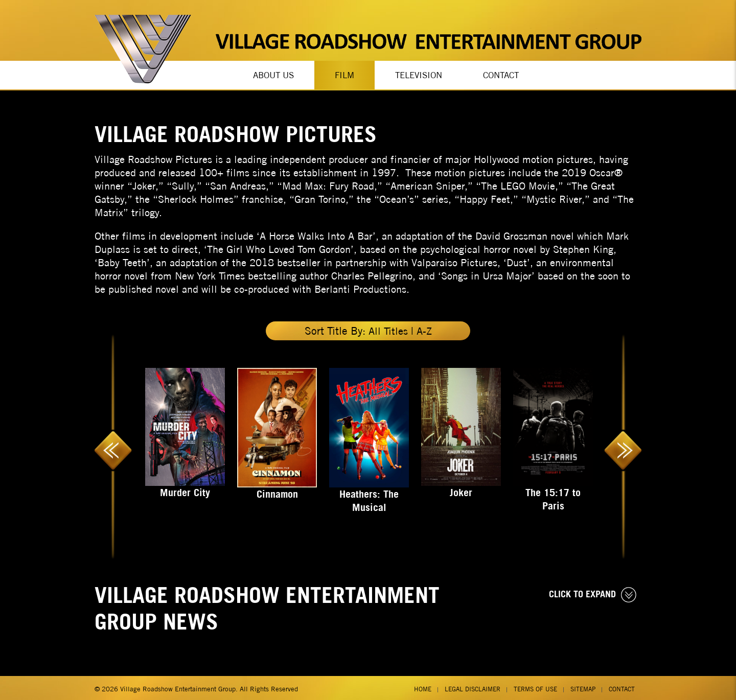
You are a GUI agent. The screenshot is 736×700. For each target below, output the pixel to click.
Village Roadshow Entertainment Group (178, 686)
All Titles (387, 328)
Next (623, 445)
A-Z (425, 328)
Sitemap (583, 686)
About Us (273, 74)
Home (423, 686)
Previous (113, 445)
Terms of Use (535, 686)
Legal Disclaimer (473, 686)
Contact (501, 74)
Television (419, 74)
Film (344, 74)
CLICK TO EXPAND (593, 593)
